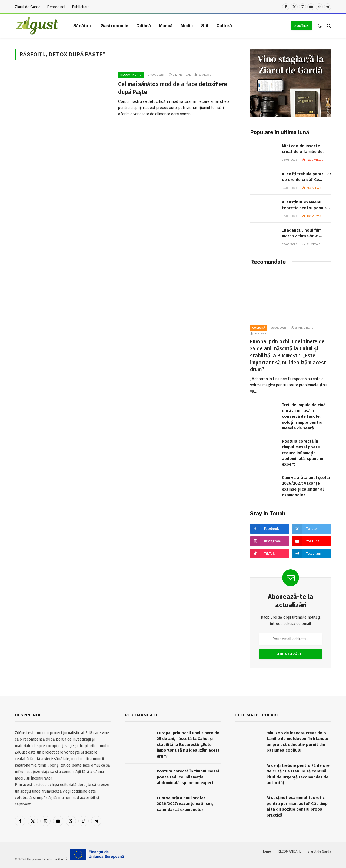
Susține (302, 26)
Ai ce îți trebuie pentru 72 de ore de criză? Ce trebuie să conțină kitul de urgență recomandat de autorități (307, 177)
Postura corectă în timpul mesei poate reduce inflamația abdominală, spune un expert (303, 453)
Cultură (224, 25)
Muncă (166, 25)
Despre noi (56, 7)
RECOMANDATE (131, 75)
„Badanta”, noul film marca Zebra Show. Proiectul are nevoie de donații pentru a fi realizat (305, 234)
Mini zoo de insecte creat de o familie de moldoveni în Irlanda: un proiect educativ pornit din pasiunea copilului (305, 149)
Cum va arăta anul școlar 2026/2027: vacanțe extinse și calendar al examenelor (306, 486)
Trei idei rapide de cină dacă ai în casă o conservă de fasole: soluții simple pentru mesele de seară (304, 416)
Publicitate (81, 7)
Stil (205, 25)
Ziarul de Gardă (28, 7)
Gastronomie (114, 25)
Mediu (187, 25)
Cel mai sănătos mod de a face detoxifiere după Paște (173, 88)
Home (266, 851)
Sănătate (83, 25)
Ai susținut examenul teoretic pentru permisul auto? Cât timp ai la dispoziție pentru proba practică (306, 205)
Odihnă (144, 25)
